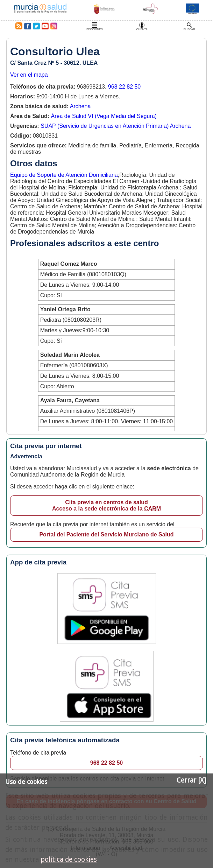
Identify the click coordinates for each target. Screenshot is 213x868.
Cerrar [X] (191, 780)
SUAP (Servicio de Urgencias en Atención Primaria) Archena (116, 126)
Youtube (45, 26)
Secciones (95, 29)
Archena (80, 106)
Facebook (27, 26)
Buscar (189, 29)
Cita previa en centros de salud (106, 506)
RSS (17, 26)
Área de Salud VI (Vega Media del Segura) (104, 116)
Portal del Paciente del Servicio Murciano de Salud (106, 534)
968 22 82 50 (124, 87)
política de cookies (69, 859)
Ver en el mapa (29, 75)
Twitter (36, 26)
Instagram (54, 26)
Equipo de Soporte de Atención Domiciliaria (64, 175)
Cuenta (142, 29)
